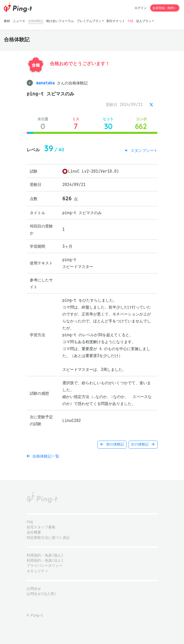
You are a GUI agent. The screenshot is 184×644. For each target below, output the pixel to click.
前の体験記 (112, 444)
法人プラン (144, 21)
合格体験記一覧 (43, 456)
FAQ (130, 21)
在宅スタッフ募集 (41, 527)
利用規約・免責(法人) (45, 561)
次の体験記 (143, 444)
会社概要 (34, 532)
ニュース (19, 21)
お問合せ (34, 589)
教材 (7, 21)
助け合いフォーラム (60, 21)
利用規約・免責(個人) (45, 555)
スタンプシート (143, 150)
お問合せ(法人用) (41, 594)
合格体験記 (36, 21)
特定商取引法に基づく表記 (48, 538)
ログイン (141, 8)
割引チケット (116, 21)
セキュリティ (37, 571)
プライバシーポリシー (45, 566)
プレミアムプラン (89, 21)
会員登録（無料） (165, 8)
